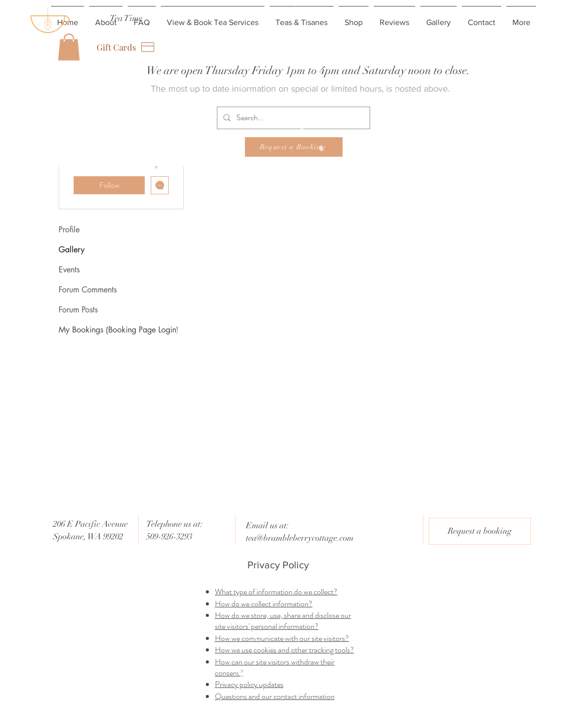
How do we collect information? (264, 604)
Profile (69, 230)
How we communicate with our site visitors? (282, 638)
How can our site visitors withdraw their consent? (275, 667)
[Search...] (292, 118)
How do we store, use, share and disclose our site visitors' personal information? (283, 621)
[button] (69, 47)
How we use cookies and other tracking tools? (284, 650)
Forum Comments (88, 290)
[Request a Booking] (294, 147)
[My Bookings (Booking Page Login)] (124, 330)
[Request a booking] (480, 531)
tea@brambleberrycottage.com (300, 538)
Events (69, 270)
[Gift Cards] (126, 47)
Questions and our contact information (275, 696)
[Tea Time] (126, 18)
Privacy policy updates (249, 684)
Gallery (72, 250)
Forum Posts (78, 310)
